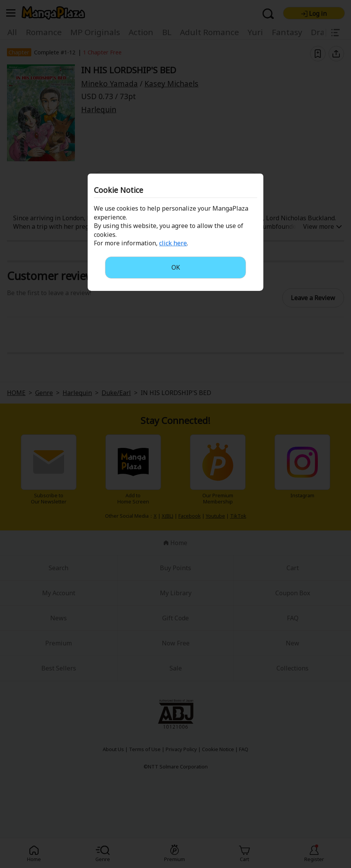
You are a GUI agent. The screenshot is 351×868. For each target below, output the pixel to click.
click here (173, 243)
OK (176, 267)
